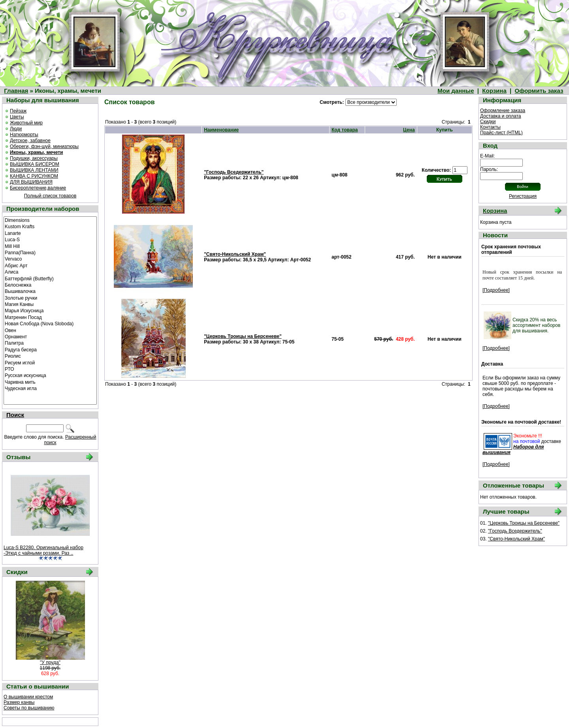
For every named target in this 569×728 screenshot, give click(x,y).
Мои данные (456, 91)
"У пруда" (50, 662)
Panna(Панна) (50, 252)
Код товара (345, 130)
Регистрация (523, 196)
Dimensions (50, 220)
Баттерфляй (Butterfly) (50, 278)
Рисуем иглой (50, 362)
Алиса (50, 272)
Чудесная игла (50, 388)
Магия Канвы (50, 304)
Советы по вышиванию (29, 708)
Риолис (50, 356)
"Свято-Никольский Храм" (235, 254)
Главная (16, 91)
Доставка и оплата (501, 116)
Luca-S (50, 239)
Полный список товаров (50, 196)
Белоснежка (50, 285)
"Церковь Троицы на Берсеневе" (243, 336)
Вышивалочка (50, 291)
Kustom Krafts (50, 226)
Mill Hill (50, 246)
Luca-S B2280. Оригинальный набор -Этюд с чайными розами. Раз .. (43, 550)
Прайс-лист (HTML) (501, 133)
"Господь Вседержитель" (234, 172)
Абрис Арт (50, 265)
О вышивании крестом (28, 697)
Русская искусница (50, 375)
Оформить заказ (539, 91)
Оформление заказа (503, 111)
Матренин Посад (50, 317)
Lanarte (50, 233)
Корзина (494, 91)
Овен (50, 330)
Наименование (221, 130)
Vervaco (50, 259)
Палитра (50, 343)
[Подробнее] (496, 290)
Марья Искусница (50, 310)
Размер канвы (19, 702)
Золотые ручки (50, 298)
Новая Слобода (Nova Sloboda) (50, 323)
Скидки (488, 122)
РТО (50, 369)
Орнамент (50, 336)
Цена (409, 130)
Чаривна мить (50, 382)
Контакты (490, 127)
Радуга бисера (50, 349)
